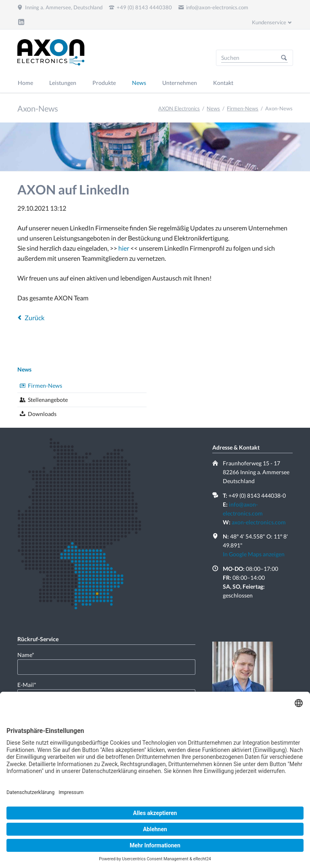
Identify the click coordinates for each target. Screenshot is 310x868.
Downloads (42, 414)
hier (124, 248)
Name (30, 654)
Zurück (35, 318)
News (213, 108)
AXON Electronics (179, 108)
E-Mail (30, 684)
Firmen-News (243, 108)
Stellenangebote (48, 400)
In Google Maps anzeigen (254, 554)
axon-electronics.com (259, 522)
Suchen (284, 58)
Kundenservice (269, 22)
